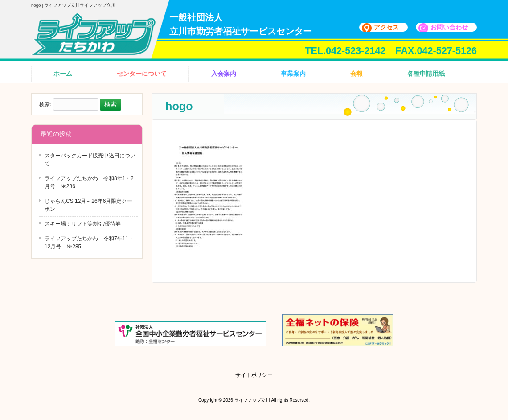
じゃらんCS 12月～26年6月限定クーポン (88, 205)
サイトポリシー (254, 375)
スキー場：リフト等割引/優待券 (83, 224)
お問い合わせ (449, 27)
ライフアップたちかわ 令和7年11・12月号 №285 (89, 243)
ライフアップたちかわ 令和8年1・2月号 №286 (89, 182)
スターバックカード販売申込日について (90, 160)
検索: (45, 105)
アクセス (386, 27)
